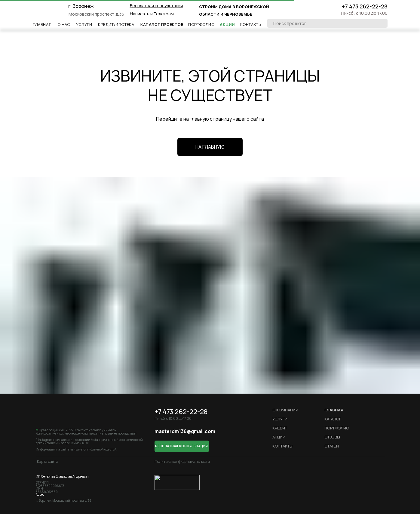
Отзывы (332, 437)
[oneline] (327, 23)
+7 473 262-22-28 (365, 6)
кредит (280, 428)
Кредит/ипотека (116, 24)
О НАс (64, 24)
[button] (156, 6)
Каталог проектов (162, 24)
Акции (227, 24)
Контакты (251, 24)
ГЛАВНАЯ (334, 410)
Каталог (333, 419)
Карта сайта (48, 461)
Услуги (84, 24)
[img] (49, 11)
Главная (42, 24)
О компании (285, 410)
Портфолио (201, 24)
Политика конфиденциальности (182, 461)
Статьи (332, 446)
